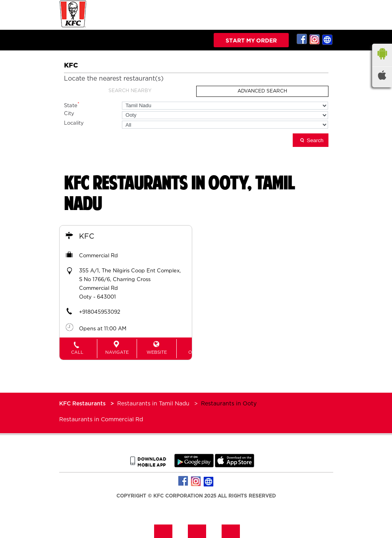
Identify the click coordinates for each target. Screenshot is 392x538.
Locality (74, 123)
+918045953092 (100, 312)
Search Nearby (130, 91)
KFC (87, 237)
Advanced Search (262, 91)
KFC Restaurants (83, 404)
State (72, 105)
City (69, 114)
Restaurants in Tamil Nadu (153, 404)
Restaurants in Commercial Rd (101, 420)
